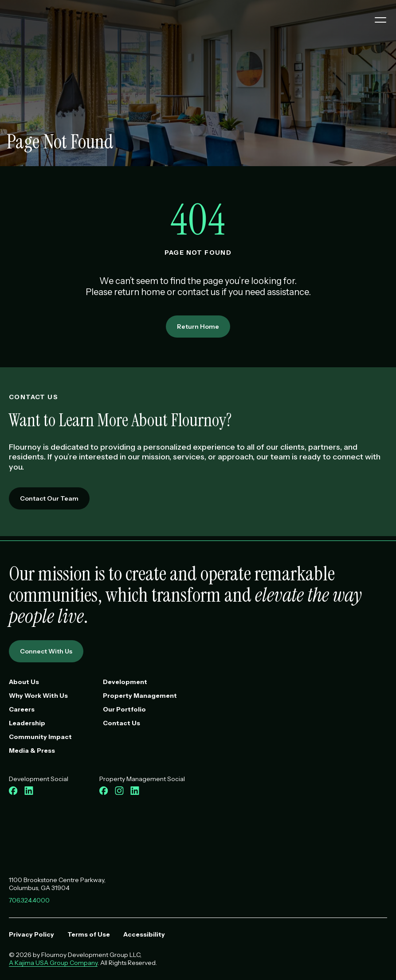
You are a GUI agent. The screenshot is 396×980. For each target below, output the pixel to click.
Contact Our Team (49, 498)
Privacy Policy (31, 934)
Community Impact (40, 737)
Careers (22, 709)
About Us (24, 682)
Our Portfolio (124, 709)
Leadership (27, 723)
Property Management (140, 696)
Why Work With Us (38, 696)
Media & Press (32, 751)
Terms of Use (89, 934)
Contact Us (122, 723)
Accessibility (144, 934)
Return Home (198, 327)
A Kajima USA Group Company (53, 963)
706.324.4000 (29, 900)
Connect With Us (46, 651)
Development (125, 682)
